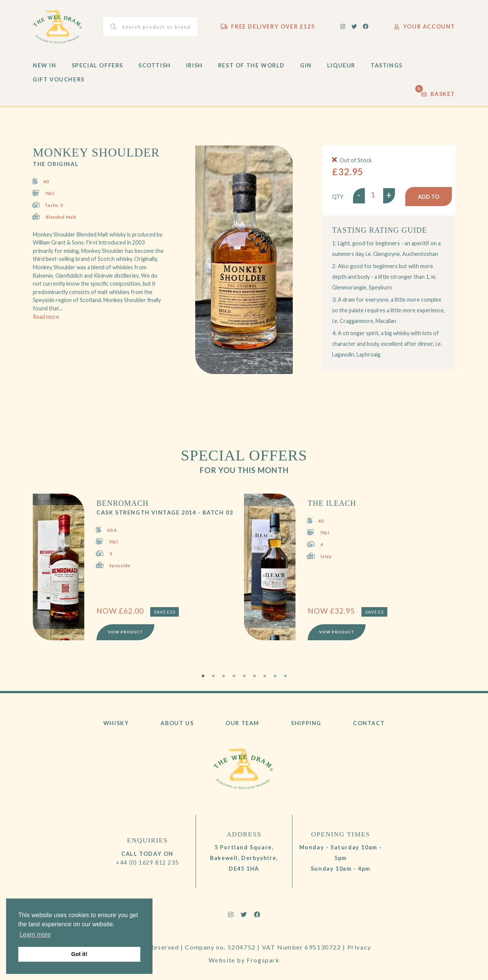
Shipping (306, 723)
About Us (177, 723)
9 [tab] (285, 676)
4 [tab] (234, 676)
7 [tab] (265, 676)
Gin (306, 65)
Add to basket (429, 200)
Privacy (359, 947)
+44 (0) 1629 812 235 (147, 862)
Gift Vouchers (59, 79)
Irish (194, 65)
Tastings (387, 65)
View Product (125, 632)
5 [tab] (244, 676)
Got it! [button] (79, 954)
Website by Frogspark (244, 960)
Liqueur (341, 65)
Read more (46, 317)
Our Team (242, 723)
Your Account (425, 26)
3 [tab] (224, 676)
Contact (369, 723)
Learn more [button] (35, 934)
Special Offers (97, 65)
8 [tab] (275, 676)
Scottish (155, 65)
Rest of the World (251, 65)
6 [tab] (254, 676)
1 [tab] (203, 676)
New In (45, 65)
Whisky (116, 723)
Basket (438, 92)
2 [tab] (213, 676)
